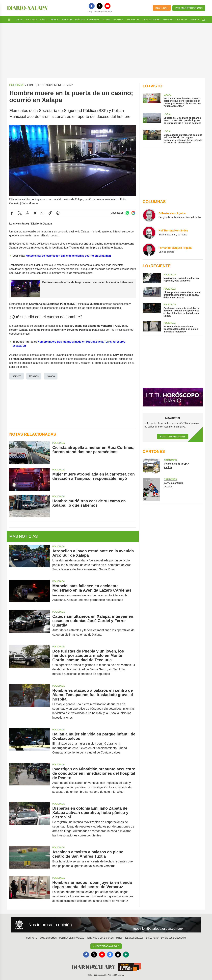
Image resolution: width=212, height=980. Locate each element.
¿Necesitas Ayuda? (106, 946)
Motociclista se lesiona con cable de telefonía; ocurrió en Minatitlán (68, 256)
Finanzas (67, 19)
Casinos (34, 376)
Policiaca (31, 19)
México (44, 19)
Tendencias (132, 19)
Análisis (80, 19)
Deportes (181, 19)
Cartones (93, 19)
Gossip (106, 19)
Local (19, 19)
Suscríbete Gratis (173, 437)
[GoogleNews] (110, 955)
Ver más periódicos (189, 8)
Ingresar (162, 8)
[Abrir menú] (9, 20)
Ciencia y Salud (151, 19)
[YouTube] (107, 6)
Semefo (16, 376)
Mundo (55, 19)
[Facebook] (92, 6)
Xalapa (51, 376)
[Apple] (118, 955)
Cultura (118, 19)
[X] (100, 6)
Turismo (168, 19)
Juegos (194, 19)
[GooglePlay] (126, 955)
